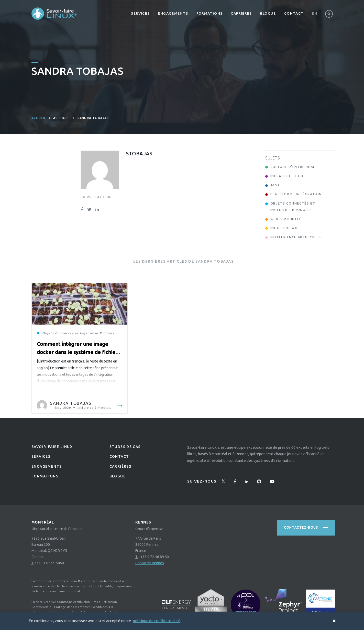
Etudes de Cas (125, 447)
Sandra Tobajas (71, 403)
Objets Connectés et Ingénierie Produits (78, 333)
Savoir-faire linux (52, 447)
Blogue (268, 13)
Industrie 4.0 (284, 228)
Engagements (173, 13)
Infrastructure (287, 176)
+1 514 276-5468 (50, 563)
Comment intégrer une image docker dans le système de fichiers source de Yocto (78, 352)
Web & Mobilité (286, 219)
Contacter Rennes (150, 563)
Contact (294, 13)
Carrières (241, 13)
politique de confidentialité (157, 621)
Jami (275, 185)
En (315, 13)
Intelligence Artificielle (296, 237)
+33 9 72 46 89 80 (155, 557)
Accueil (39, 118)
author (60, 118)
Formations (210, 13)
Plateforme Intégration (296, 194)
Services (140, 13)
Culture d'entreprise (293, 167)
